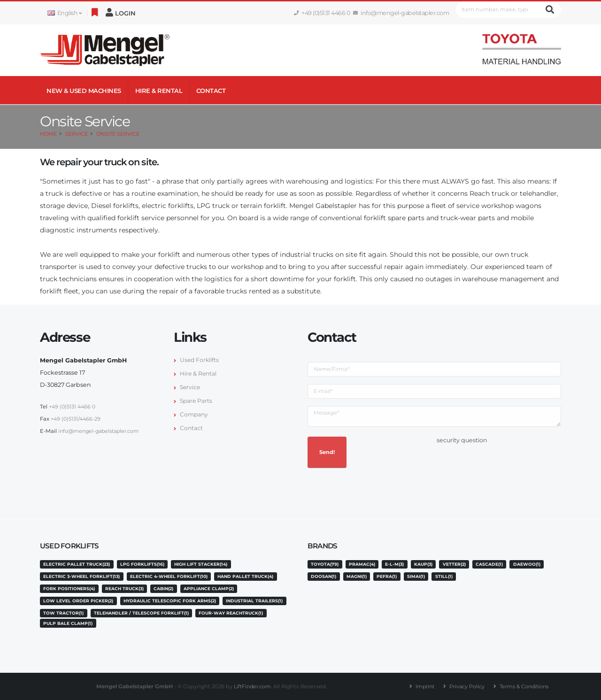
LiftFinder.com (252, 686)
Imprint (423, 686)
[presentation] (508, 465)
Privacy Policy (466, 686)
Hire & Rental (159, 91)
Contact (211, 91)
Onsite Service (118, 134)
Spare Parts (197, 401)
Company (194, 414)
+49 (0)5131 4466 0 (322, 13)
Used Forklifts (200, 360)
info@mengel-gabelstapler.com (401, 13)
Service (77, 134)
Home (48, 134)
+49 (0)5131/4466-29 (76, 419)
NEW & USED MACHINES (84, 91)
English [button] (64, 13)
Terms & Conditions (526, 686)
